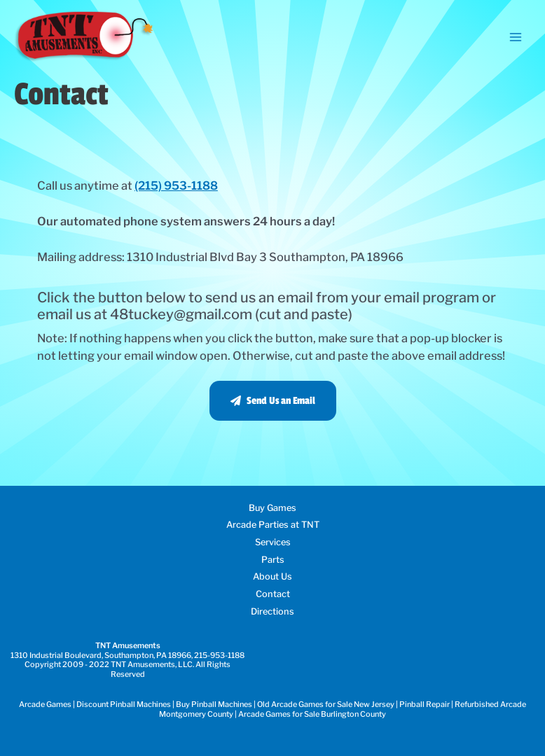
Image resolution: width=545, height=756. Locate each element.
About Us (272, 576)
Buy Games (272, 508)
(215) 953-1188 (176, 185)
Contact (273, 594)
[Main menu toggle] (515, 37)
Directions (272, 611)
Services (273, 542)
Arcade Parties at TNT (273, 525)
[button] (273, 400)
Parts (273, 560)
